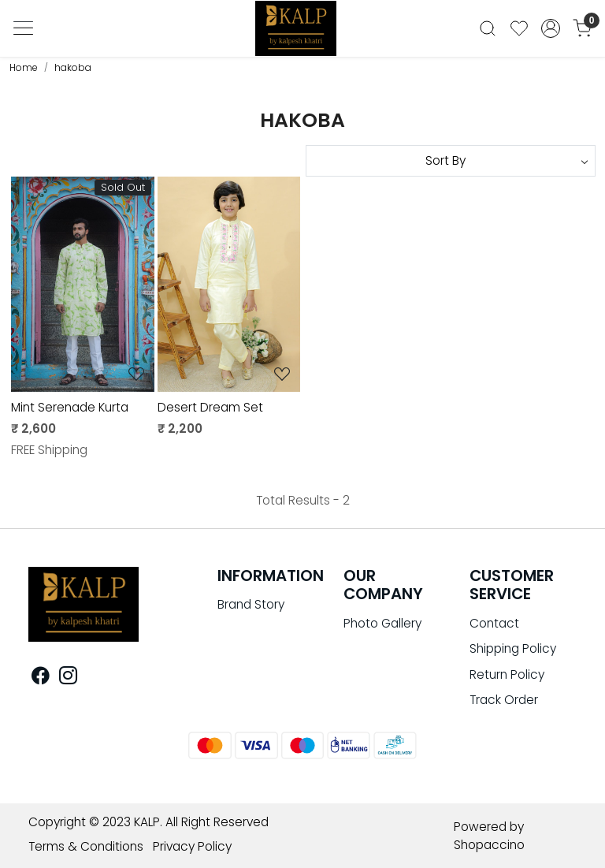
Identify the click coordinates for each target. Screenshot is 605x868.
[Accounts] (551, 28)
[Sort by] (451, 161)
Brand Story (251, 604)
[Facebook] (41, 678)
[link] (488, 29)
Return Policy (507, 674)
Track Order (504, 700)
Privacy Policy (192, 846)
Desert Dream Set (210, 407)
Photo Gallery (382, 623)
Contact (494, 623)
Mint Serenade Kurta (70, 407)
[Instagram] (68, 678)
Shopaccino (489, 845)
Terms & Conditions (86, 846)
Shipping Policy (513, 648)
